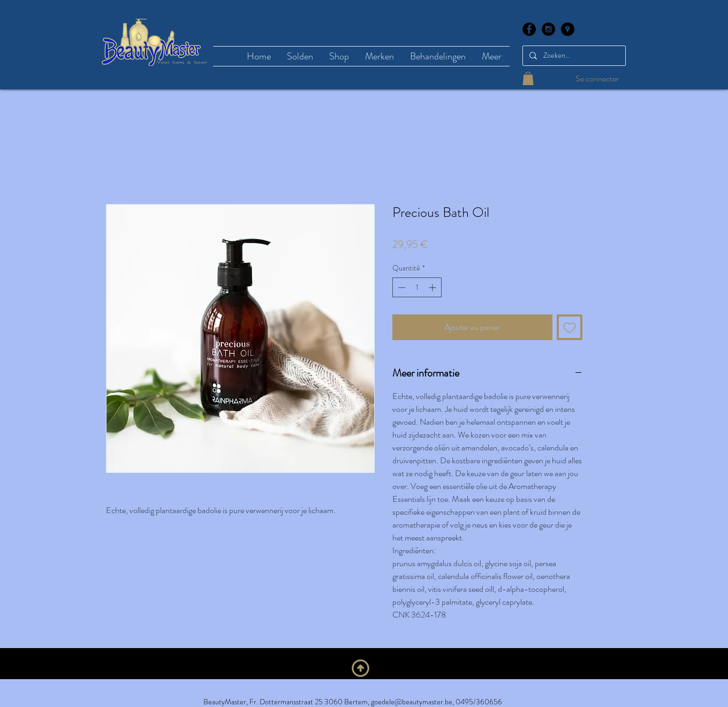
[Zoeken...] (573, 56)
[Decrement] (401, 287)
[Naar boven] (361, 668)
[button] (528, 78)
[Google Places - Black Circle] (568, 29)
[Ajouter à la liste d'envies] (570, 327)
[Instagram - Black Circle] (548, 29)
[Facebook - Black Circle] (529, 29)
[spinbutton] (417, 287)
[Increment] (433, 287)
